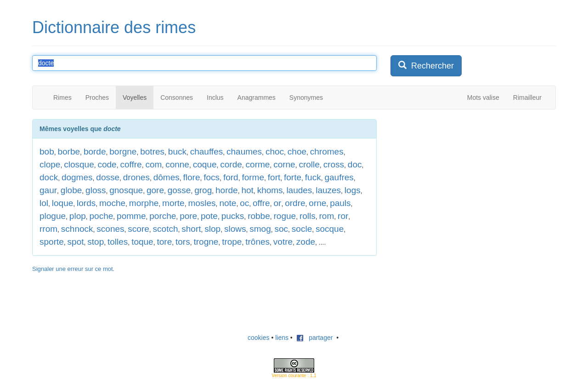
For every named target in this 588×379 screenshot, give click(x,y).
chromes (327, 152)
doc (355, 164)
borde (95, 152)
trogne (206, 242)
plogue (53, 216)
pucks (233, 216)
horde (227, 190)
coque (205, 164)
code (107, 164)
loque (63, 203)
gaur (48, 190)
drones (136, 177)
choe (297, 152)
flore (192, 177)
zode (306, 242)
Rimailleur (527, 98)
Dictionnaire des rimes (114, 27)
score (138, 229)
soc (281, 229)
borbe (69, 152)
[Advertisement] (459, 177)
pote (209, 216)
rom (327, 216)
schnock (77, 229)
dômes (167, 177)
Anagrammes (257, 98)
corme (258, 164)
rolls (308, 216)
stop (96, 242)
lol (44, 203)
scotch (166, 229)
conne (177, 164)
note (228, 203)
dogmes (77, 177)
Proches (97, 98)
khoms (270, 190)
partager (315, 338)
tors (183, 242)
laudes (299, 190)
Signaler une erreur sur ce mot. (73, 269)
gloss (96, 190)
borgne (123, 152)
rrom (48, 229)
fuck (313, 177)
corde (231, 164)
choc (275, 152)
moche (112, 203)
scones (110, 229)
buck (177, 152)
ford (231, 177)
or (277, 203)
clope (50, 164)
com (153, 164)
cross (334, 164)
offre (261, 203)
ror (343, 216)
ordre (295, 203)
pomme (131, 216)
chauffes (206, 152)
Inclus (215, 98)
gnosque (126, 190)
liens (282, 338)
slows (235, 229)
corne (284, 164)
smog (260, 229)
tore (164, 242)
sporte (52, 242)
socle (302, 229)
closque (79, 164)
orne (317, 203)
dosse (108, 177)
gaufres (339, 177)
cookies (258, 338)
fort (274, 177)
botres (152, 152)
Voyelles (135, 98)
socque (330, 229)
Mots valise (483, 98)
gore (155, 190)
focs (212, 177)
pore (188, 216)
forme (253, 177)
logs (353, 190)
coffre (131, 164)
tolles (118, 242)
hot (247, 190)
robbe (259, 216)
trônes (257, 242)
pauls (340, 203)
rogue (285, 216)
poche (102, 216)
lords (86, 203)
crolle (309, 164)
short (191, 229)
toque (142, 242)
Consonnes (177, 98)
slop (212, 229)
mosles (202, 203)
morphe (144, 203)
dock (49, 177)
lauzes (328, 190)
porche (163, 216)
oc (244, 203)
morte (173, 203)
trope (232, 242)
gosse (179, 190)
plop (78, 216)
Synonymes (306, 98)
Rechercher (426, 66)
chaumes (244, 152)
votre (283, 242)
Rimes (62, 98)
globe (71, 190)
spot (76, 242)
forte (293, 177)
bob (47, 152)
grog (203, 190)
